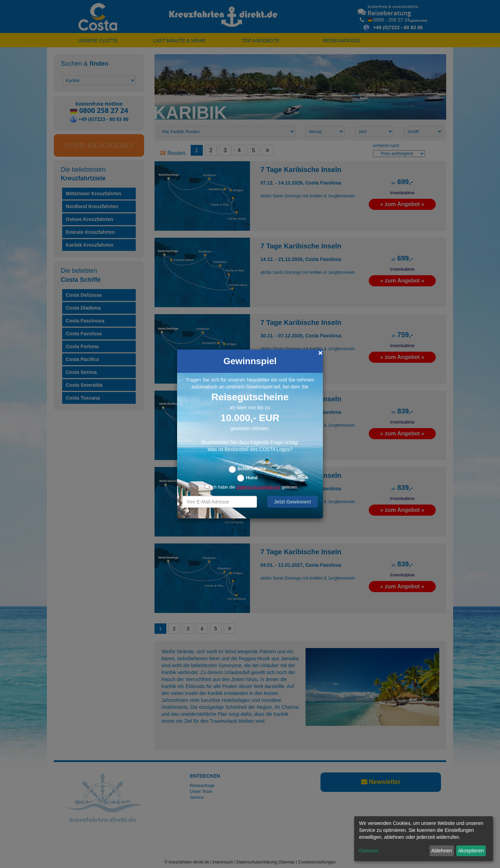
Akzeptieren (471, 851)
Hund (252, 478)
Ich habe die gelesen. (252, 487)
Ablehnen (441, 851)
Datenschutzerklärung (258, 487)
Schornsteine (252, 469)
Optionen (369, 851)
